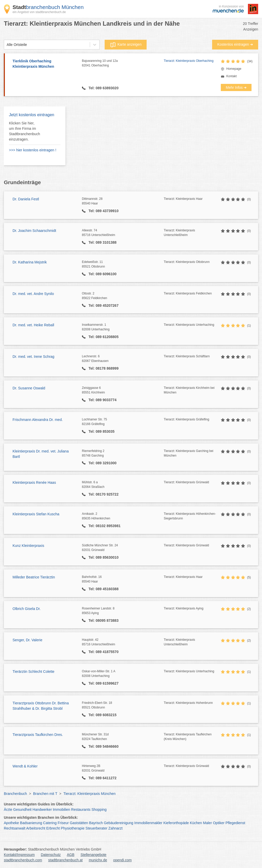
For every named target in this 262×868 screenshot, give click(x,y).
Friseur (63, 823)
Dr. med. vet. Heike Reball (33, 325)
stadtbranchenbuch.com (23, 860)
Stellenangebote (94, 855)
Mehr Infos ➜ (236, 87)
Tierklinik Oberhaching (45, 64)
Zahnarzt (116, 828)
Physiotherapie (73, 828)
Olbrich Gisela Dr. (27, 609)
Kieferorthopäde (176, 823)
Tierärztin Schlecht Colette (34, 672)
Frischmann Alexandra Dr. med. (38, 420)
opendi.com (122, 860)
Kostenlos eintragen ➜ (235, 44)
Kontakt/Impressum (19, 855)
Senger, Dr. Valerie (27, 640)
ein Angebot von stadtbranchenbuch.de (39, 12)
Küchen (196, 823)
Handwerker (42, 810)
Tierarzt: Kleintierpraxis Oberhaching (189, 61)
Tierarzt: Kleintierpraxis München (90, 794)
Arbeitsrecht (36, 828)
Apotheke (11, 823)
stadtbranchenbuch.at (65, 860)
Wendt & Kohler (25, 766)
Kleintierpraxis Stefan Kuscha (36, 514)
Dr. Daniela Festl (26, 199)
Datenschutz (51, 855)
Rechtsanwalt (15, 828)
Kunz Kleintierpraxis (28, 546)
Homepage (234, 69)
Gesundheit (23, 810)
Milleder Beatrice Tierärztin (34, 577)
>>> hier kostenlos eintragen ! (33, 150)
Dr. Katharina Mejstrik (30, 262)
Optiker (219, 823)
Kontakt (231, 76)
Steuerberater (96, 828)
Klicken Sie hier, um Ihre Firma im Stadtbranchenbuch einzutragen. (24, 131)
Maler (207, 823)
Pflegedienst (235, 823)
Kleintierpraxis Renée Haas (34, 482)
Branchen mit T (45, 794)
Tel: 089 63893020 (103, 88)
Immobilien (61, 810)
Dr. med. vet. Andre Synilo (33, 294)
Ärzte (8, 810)
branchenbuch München (48, 7)
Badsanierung (31, 823)
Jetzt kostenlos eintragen (32, 115)
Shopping (99, 810)
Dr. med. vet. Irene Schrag (33, 357)
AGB (71, 855)
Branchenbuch (15, 794)
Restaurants (81, 810)
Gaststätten (79, 823)
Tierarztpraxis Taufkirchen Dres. (38, 735)
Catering (50, 823)
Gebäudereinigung (119, 823)
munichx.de (98, 860)
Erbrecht (53, 828)
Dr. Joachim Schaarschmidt (34, 231)
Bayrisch (96, 823)
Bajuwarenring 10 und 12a (123, 63)
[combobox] (7, 45)
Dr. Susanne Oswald (29, 388)
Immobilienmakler (148, 823)
